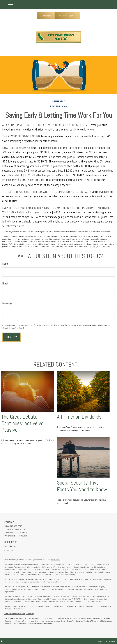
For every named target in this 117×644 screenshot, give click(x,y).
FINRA (74, 599)
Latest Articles (10, 546)
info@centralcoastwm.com (16, 536)
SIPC (78, 599)
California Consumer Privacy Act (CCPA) (78, 579)
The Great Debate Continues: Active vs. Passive (23, 423)
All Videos (9, 550)
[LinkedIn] (2, 641)
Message (7, 303)
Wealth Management (67, 16)
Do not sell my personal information (50, 582)
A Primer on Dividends (79, 417)
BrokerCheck (55, 560)
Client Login (46, 16)
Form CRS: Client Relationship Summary (19, 614)
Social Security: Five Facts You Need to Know (82, 486)
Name (5, 264)
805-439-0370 (16, 526)
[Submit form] (8, 337)
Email (5, 283)
